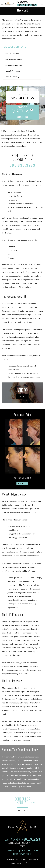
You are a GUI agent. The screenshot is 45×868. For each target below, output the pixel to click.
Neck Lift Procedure (12, 71)
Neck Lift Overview (12, 53)
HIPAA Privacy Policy (22, 854)
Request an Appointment (27, 5)
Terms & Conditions (29, 851)
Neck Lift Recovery (12, 77)
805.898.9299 (24, 2)
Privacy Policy (12, 851)
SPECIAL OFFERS (23, 98)
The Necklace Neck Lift (13, 59)
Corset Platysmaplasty (13, 65)
